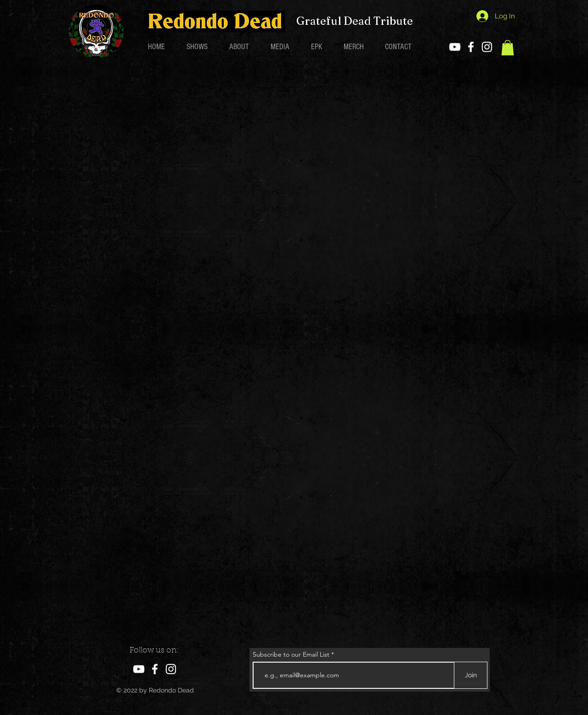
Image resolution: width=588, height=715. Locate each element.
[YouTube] (455, 47)
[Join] (471, 675)
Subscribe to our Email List (291, 654)
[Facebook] (471, 47)
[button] (508, 48)
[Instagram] (487, 47)
